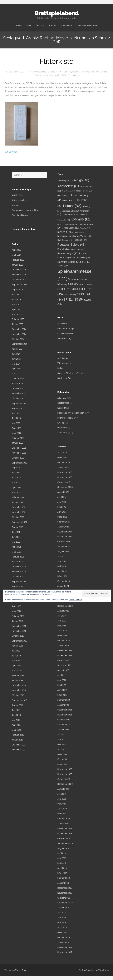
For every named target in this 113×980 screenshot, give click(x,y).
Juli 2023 (16, 413)
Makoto (15, 205)
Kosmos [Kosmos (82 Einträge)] (81, 219)
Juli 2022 (16, 473)
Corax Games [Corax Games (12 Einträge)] (68, 191)
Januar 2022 (18, 502)
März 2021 (17, 552)
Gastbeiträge (63, 403)
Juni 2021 (16, 537)
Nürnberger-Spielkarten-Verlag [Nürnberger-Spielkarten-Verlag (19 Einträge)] (74, 236)
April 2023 (16, 428)
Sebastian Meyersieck (49, 75)
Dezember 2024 (19, 329)
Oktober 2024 (18, 339)
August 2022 (18, 468)
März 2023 (17, 433)
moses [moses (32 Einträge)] (64, 232)
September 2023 (19, 403)
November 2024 (19, 334)
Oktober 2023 (18, 398)
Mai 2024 (16, 364)
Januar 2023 (18, 443)
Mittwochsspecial (38, 72)
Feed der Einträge (66, 329)
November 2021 (19, 512)
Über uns (40, 25)
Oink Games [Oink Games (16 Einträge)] (65, 240)
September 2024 (19, 344)
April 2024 (16, 369)
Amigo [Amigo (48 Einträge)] (82, 180)
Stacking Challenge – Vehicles (26, 210)
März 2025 (17, 314)
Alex (77, 75)
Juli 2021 (16, 532)
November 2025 (19, 275)
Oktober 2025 (18, 280)
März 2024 (17, 374)
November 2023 (19, 393)
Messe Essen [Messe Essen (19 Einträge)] (70, 228)
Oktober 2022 (18, 458)
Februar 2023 (18, 438)
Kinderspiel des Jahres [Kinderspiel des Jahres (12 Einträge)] (72, 214)
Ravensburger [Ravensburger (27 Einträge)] (68, 253)
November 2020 (19, 572)
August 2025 (18, 290)
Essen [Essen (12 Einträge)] (65, 196)
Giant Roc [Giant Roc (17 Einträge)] (70, 200)
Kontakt (53, 25)
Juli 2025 (16, 294)
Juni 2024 (16, 359)
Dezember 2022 (19, 448)
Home (19, 25)
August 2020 (18, 586)
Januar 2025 (18, 324)
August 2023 (18, 408)
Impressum (67, 25)
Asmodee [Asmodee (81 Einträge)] (69, 186)
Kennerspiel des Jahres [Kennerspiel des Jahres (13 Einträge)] (68, 211)
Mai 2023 (16, 423)
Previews (62, 428)
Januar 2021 (18, 562)
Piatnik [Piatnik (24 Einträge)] (63, 249)
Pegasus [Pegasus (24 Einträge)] (80, 240)
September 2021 (19, 522)
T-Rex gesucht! (19, 200)
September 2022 (19, 463)
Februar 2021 (18, 557)
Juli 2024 (16, 354)
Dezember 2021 (19, 507)
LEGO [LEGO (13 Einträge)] (62, 224)
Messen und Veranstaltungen (71, 413)
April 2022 (16, 488)
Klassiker (62, 408)
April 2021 (16, 547)
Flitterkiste (56, 61)
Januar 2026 (18, 265)
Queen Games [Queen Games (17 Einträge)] (79, 249)
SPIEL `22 (65, 75)
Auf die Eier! (17, 195)
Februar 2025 (18, 319)
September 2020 (19, 581)
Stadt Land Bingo (20, 215)
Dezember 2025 (19, 270)
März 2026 (17, 255)
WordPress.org (64, 338)
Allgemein (62, 398)
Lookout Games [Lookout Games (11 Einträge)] (73, 224)
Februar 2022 (18, 497)
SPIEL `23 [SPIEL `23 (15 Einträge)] (70, 295)
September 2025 (19, 285)
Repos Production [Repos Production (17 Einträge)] (80, 258)
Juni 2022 (16, 478)
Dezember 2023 (19, 389)
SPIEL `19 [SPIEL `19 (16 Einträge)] (85, 284)
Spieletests (51, 72)
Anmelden (62, 324)
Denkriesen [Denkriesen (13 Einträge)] (82, 191)
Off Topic (61, 423)
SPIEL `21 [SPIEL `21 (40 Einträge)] (67, 289)
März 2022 (17, 492)
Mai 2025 (16, 304)
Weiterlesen (13, 152)
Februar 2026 (18, 260)
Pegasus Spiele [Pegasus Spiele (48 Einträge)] (72, 245)
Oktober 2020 (18, 577)
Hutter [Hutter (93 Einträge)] (72, 206)
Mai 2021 (16, 542)
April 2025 (16, 309)
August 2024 (18, 349)
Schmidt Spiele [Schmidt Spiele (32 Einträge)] (69, 262)
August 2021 (18, 527)
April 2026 (16, 250)
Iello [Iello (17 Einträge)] (86, 206)
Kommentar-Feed (65, 333)
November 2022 (19, 453)
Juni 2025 (16, 299)
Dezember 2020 (19, 567)
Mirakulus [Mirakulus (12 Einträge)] (85, 228)
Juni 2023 (16, 418)
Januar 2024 (18, 384)
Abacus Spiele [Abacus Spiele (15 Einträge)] (65, 181)
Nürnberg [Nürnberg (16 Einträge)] (78, 232)
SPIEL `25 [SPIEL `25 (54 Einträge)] (74, 299)
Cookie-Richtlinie (75, 600)
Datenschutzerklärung (87, 25)
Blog (29, 25)
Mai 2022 (16, 483)
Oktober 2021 (18, 517)
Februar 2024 (18, 379)
